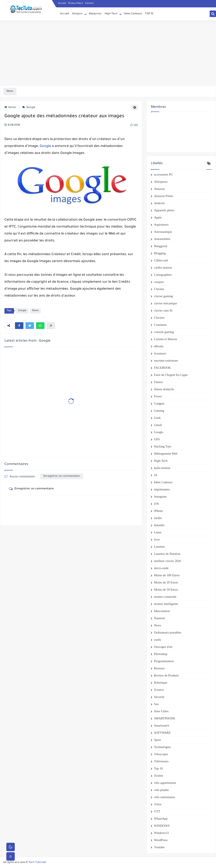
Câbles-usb (161, 260)
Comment (160, 325)
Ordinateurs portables (168, 632)
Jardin (158, 518)
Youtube (159, 847)
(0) (134, 125)
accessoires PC (163, 174)
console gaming (164, 332)
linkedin (159, 525)
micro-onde (161, 568)
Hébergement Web (166, 454)
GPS (157, 439)
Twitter (159, 776)
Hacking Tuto (163, 446)
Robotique (161, 683)
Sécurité (159, 697)
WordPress (161, 840)
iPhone (158, 511)
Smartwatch (162, 726)
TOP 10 (149, 14)
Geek (157, 418)
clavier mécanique (166, 303)
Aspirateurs (161, 225)
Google (29, 108)
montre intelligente (166, 604)
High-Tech (111, 14)
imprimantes (162, 489)
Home (10, 108)
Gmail (158, 425)
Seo (156, 704)
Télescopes (161, 754)
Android (159, 203)
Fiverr (158, 396)
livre (157, 539)
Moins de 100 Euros (167, 575)
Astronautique (163, 232)
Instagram (160, 497)
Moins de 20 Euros (166, 582)
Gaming (159, 411)
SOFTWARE (162, 733)
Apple (158, 217)
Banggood (161, 246)
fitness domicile (164, 389)
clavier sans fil (163, 310)
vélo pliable (161, 790)
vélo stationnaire (165, 797)
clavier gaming (163, 296)
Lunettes (159, 547)
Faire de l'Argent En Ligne (171, 375)
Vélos (158, 804)
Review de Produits (166, 675)
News (35, 311)
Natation (159, 618)
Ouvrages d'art (163, 647)
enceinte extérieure (166, 361)
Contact (89, 3)
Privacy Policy (76, 3)
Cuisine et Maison (165, 339)
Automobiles (162, 239)
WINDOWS (162, 826)
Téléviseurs (161, 761)
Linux (158, 532)
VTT (157, 811)
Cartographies (163, 275)
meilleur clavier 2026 (167, 561)
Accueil (62, 3)
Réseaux (159, 668)
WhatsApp (161, 819)
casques (159, 282)
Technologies (162, 747)
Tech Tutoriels (37, 863)
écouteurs (160, 353)
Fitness (159, 382)
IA (156, 475)
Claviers (159, 318)
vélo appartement (165, 783)
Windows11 (161, 833)
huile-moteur (162, 468)
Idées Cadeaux (133, 14)
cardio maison (163, 268)
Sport (157, 740)
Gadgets (159, 403)
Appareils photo (164, 210)
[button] (19, 326)
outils (157, 640)
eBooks (159, 346)
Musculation (162, 611)
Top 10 (158, 768)
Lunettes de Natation (167, 554)
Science (159, 690)
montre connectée (165, 597)
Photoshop (161, 654)
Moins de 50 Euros (166, 590)
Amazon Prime (163, 196)
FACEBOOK (162, 368)
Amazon (77, 14)
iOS (156, 504)
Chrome (159, 289)
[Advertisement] (108, 53)
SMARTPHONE (165, 718)
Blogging (160, 253)
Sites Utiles (161, 711)
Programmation (164, 661)
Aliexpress (95, 14)
